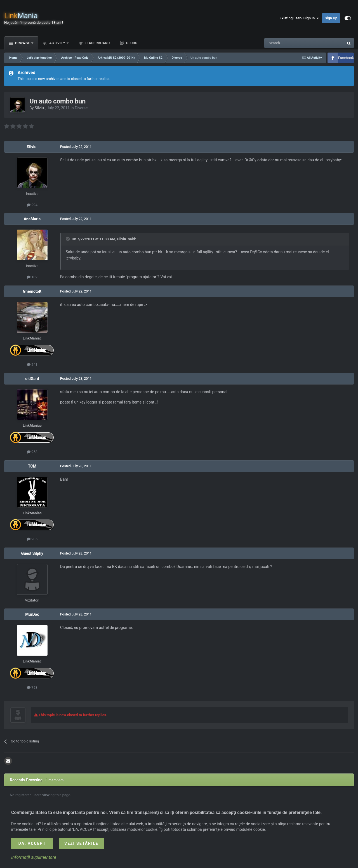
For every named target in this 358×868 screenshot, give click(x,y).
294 (32, 205)
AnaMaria (32, 219)
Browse (23, 43)
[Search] (291, 43)
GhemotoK (32, 291)
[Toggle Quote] (68, 239)
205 (32, 539)
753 (32, 687)
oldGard (32, 379)
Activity (57, 43)
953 (32, 452)
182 (32, 277)
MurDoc (32, 614)
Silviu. (40, 108)
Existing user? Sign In (299, 18)
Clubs (131, 43)
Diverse (81, 108)
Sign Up (331, 18)
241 (32, 365)
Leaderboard (97, 43)
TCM (32, 466)
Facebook (346, 58)
